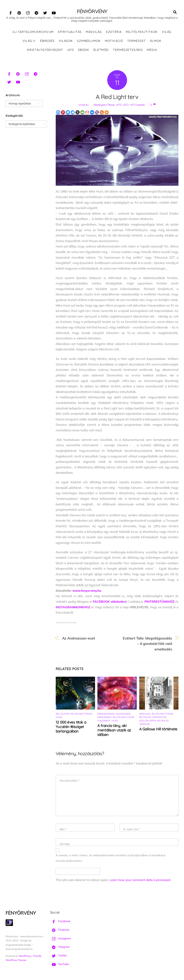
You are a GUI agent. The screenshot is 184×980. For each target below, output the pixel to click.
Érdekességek (106, 714)
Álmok (156, 41)
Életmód (101, 50)
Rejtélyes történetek (153, 718)
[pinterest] (19, 12)
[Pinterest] (63, 113)
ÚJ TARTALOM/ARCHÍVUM (33, 32)
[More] (107, 113)
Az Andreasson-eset (79, 639)
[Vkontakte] (92, 113)
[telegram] (36, 12)
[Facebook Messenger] (68, 113)
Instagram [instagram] (61, 939)
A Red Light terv (117, 97)
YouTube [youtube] (59, 964)
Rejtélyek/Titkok (142, 32)
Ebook (84, 50)
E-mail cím (132, 830)
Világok (66, 41)
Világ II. (29, 41)
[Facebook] (58, 113)
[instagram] (28, 12)
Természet (137, 41)
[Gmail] (87, 113)
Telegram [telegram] (60, 947)
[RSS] (102, 113)
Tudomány (104, 721)
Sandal (84, 105)
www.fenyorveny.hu (87, 591)
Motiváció (114, 41)
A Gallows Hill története (158, 729)
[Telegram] (73, 113)
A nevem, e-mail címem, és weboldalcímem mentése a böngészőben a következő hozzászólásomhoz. (111, 859)
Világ (167, 32)
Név (63, 830)
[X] (78, 113)
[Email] (82, 113)
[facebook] (11, 12)
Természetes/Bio (128, 50)
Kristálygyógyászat (45, 50)
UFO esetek (137, 105)
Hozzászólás (70, 781)
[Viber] (97, 113)
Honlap (65, 845)
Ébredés (47, 41)
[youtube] (54, 12)
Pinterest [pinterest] (60, 930)
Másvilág (94, 32)
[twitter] (45, 12)
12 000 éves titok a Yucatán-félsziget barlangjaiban (71, 727)
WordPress (25, 956)
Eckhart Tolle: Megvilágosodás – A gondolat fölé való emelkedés (147, 644)
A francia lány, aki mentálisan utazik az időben (114, 730)
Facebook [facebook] (60, 922)
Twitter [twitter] (58, 956)
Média (152, 50)
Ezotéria (114, 32)
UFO (71, 50)
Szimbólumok (89, 41)
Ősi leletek (63, 714)
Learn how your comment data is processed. (140, 880)
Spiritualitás (70, 32)
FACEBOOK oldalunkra (110, 602)
